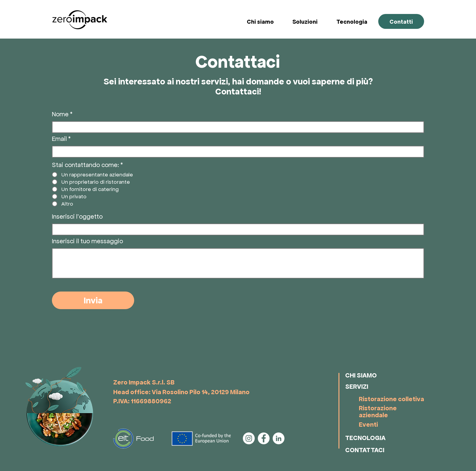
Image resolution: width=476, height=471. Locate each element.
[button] (310, 22)
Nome (60, 114)
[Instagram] (249, 438)
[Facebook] (264, 438)
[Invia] (93, 300)
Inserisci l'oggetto (77, 217)
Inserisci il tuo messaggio (87, 241)
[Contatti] (401, 21)
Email (59, 139)
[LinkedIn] (279, 438)
